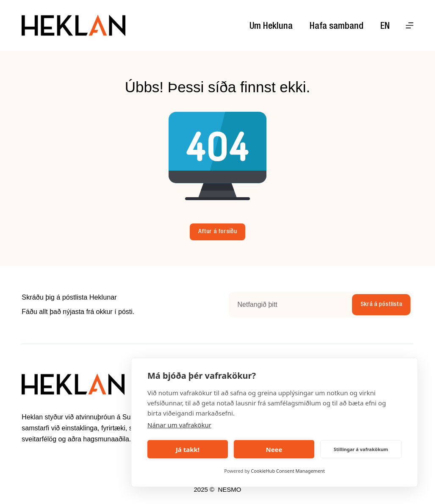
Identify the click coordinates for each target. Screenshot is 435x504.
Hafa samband (337, 27)
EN (385, 27)
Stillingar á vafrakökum (361, 449)
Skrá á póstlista (381, 304)
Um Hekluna (271, 27)
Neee (274, 449)
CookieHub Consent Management (288, 471)
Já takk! (188, 449)
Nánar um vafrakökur (179, 425)
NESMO (229, 489)
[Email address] (289, 305)
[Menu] (410, 25)
